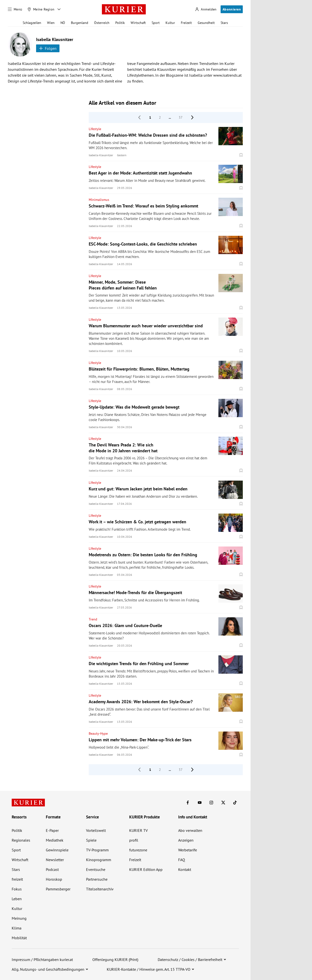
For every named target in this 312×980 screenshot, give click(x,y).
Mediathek (55, 840)
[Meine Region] (41, 9)
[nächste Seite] (192, 117)
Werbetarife (188, 850)
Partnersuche (97, 879)
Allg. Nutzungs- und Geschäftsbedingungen (48, 969)
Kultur (170, 23)
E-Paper (52, 830)
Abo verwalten (190, 830)
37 (181, 117)
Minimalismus (99, 200)
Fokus (17, 889)
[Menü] (15, 9)
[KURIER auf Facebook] (188, 803)
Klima (17, 928)
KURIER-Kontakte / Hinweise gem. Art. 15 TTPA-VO (149, 969)
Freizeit (186, 23)
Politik (120, 23)
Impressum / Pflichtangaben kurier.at (42, 959)
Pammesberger (58, 889)
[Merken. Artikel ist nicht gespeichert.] (241, 155)
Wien (51, 23)
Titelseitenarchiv (100, 889)
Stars (224, 23)
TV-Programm (97, 850)
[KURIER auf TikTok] (235, 803)
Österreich (102, 23)
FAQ (182, 860)
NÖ (63, 23)
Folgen (48, 48)
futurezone (138, 850)
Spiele (91, 840)
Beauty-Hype (98, 733)
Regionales (21, 840)
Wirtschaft (138, 23)
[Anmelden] (206, 9)
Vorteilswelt (96, 830)
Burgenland (80, 23)
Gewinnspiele (57, 850)
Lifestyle (95, 129)
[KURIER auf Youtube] (200, 803)
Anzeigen (186, 840)
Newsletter (55, 860)
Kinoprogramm (99, 860)
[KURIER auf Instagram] (211, 803)
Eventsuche (96, 869)
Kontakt (185, 869)
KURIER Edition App (146, 869)
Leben (17, 899)
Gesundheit (206, 23)
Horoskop (54, 879)
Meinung (19, 918)
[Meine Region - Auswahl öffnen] (59, 9)
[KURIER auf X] (223, 803)
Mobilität (19, 938)
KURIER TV (138, 830)
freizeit (17, 879)
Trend (93, 619)
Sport (156, 23)
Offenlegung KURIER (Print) (115, 959)
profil (134, 840)
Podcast (52, 869)
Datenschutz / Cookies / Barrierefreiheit (190, 959)
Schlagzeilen (32, 23)
